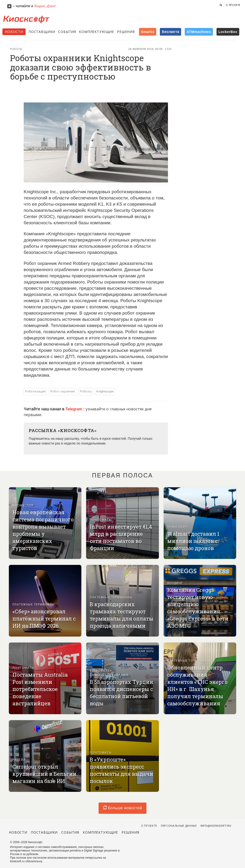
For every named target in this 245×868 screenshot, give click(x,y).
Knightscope (105, 391)
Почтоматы (101, 520)
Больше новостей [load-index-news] (122, 808)
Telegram (74, 409)
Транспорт (177, 527)
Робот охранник (63, 391)
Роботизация (35, 391)
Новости (14, 32)
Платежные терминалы (34, 605)
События (67, 32)
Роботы (16, 49)
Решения (126, 32)
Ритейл (19, 760)
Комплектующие (97, 32)
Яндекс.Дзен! (45, 6)
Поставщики (42, 32)
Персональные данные (179, 826)
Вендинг (175, 583)
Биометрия (23, 505)
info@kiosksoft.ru (216, 826)
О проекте (233, 5)
